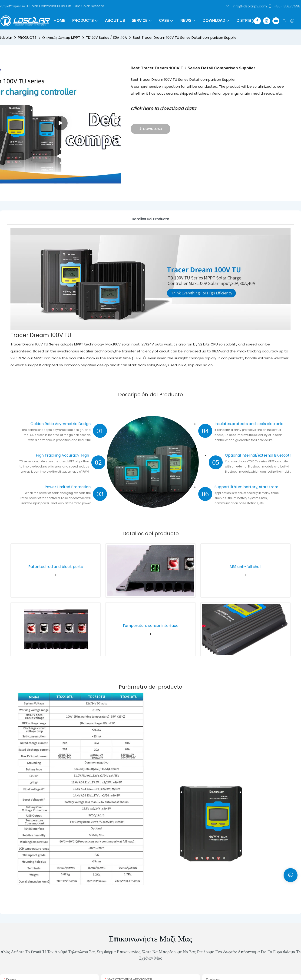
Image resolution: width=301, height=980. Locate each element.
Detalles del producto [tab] (150, 219)
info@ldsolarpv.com (246, 6)
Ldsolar (6, 37)
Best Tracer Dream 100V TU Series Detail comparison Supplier (185, 37)
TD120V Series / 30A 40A (106, 37)
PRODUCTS (27, 37)
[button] (253, 21)
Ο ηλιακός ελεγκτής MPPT (61, 37)
